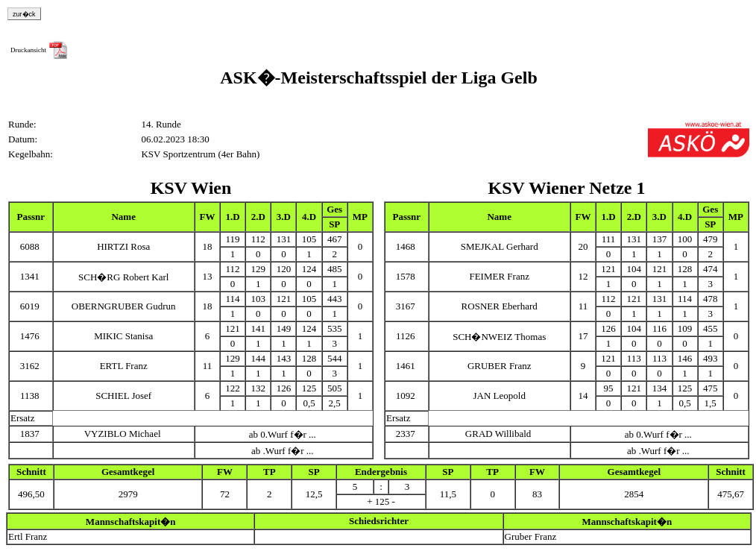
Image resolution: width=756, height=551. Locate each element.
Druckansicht (28, 50)
